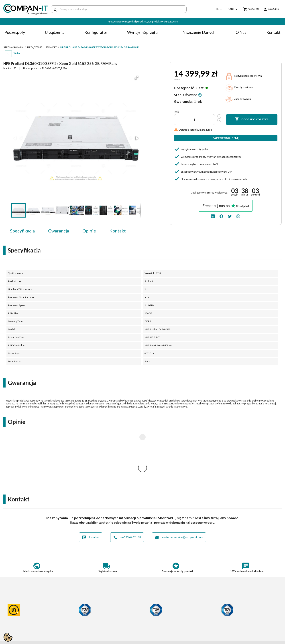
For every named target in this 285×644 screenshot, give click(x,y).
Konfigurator (96, 32)
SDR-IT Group (156, 619)
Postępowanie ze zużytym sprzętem (28, 614)
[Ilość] (194, 120)
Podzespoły (15, 32)
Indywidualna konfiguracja (93, 614)
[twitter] (230, 216)
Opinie (89, 231)
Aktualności (83, 622)
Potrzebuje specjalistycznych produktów (103, 618)
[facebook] (221, 216)
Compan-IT (154, 623)
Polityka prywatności (18, 610)
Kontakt (273, 32)
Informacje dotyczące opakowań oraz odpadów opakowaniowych (29, 626)
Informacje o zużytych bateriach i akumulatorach (26, 619)
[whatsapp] (238, 216)
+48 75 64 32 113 (127, 479)
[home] (24, 9)
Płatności (81, 610)
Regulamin (11, 606)
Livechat (91, 479)
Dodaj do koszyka (252, 119)
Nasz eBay (153, 627)
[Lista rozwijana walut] (233, 9)
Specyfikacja (22, 231)
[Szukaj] (119, 9)
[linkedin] (213, 216)
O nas (241, 32)
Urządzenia (55, 32)
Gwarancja (59, 231)
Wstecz (18, 53)
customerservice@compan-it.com (179, 479)
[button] (136, 78)
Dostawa (81, 606)
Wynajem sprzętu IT (145, 32)
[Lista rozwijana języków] (220, 9)
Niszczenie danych (199, 32)
